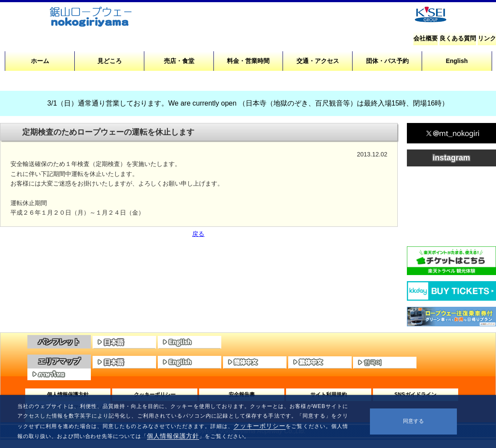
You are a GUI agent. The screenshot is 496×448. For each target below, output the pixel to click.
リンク (487, 38)
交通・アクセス (318, 61)
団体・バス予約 (387, 61)
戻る (198, 234)
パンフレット (59, 342)
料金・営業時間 (248, 61)
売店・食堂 (179, 61)
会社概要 (426, 38)
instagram (451, 158)
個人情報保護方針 (173, 436)
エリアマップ (59, 361)
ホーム (40, 61)
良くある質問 (458, 38)
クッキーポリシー (260, 426)
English (457, 61)
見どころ (110, 61)
